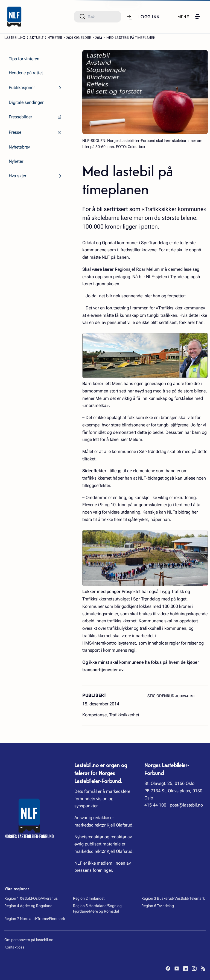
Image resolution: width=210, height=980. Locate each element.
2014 (99, 37)
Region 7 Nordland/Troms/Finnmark (35, 919)
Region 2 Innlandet (89, 898)
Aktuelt (37, 37)
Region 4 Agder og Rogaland (28, 906)
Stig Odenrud (161, 696)
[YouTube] (177, 968)
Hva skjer (17, 176)
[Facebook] (168, 968)
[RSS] (203, 968)
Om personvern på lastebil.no (29, 940)
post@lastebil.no (186, 805)
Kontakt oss (14, 947)
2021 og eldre (79, 37)
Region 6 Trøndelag (158, 906)
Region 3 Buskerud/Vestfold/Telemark (173, 898)
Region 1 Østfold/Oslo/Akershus (31, 898)
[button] (189, 16)
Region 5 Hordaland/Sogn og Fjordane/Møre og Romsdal (97, 908)
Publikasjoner (22, 88)
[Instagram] (194, 968)
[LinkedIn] (185, 968)
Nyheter (55, 37)
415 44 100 (155, 805)
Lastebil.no (15, 37)
